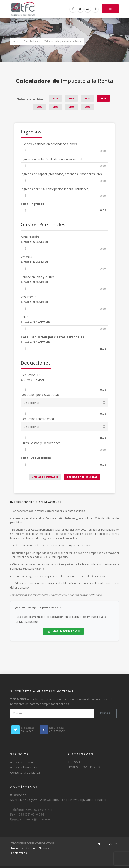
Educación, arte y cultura (38, 277)
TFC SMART (76, 762)
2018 (55, 98)
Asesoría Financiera (24, 767)
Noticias (44, 848)
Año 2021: (33, 380)
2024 (71, 107)
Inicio (16, 41)
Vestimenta (29, 297)
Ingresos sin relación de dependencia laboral (51, 159)
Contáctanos (19, 853)
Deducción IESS (32, 375)
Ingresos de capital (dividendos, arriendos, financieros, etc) (61, 174)
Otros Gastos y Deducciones (41, 443)
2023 (55, 107)
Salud (25, 317)
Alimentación (30, 237)
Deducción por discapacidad (40, 395)
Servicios (31, 848)
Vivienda (27, 257)
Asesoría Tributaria (23, 762)
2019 (71, 98)
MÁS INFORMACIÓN (64, 631)
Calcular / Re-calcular (82, 477)
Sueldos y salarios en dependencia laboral (50, 144)
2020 (87, 98)
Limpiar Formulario (45, 477)
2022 (39, 107)
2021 (103, 98)
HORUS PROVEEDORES (84, 767)
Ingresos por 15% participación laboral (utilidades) (55, 189)
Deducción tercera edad (37, 419)
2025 (87, 107)
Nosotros (17, 848)
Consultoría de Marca (25, 772)
